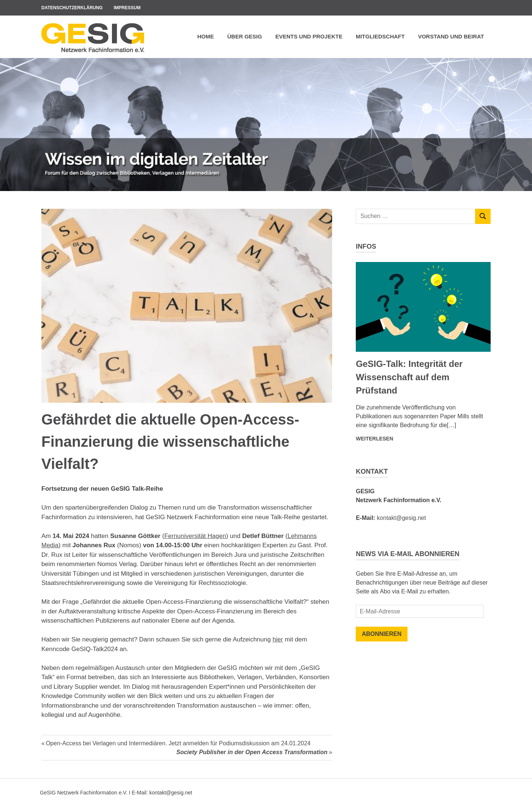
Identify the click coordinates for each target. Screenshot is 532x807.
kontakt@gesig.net (401, 518)
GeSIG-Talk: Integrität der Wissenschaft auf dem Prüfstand (409, 377)
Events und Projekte (309, 36)
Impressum (127, 8)
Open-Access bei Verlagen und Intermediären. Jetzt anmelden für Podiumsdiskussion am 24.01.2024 (178, 743)
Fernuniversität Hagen (195, 536)
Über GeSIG (245, 36)
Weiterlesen (374, 439)
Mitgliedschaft (380, 36)
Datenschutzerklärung (72, 8)
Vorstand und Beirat (451, 36)
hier (278, 639)
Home (206, 36)
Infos (366, 246)
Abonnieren (382, 634)
